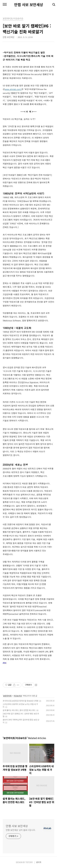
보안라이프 (7, 696)
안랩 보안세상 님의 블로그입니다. (21, 830)
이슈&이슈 (18, 696)
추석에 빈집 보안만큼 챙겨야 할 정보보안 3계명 (21, 701)
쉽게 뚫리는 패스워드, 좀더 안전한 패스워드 (19, 710)
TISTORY (29, 862)
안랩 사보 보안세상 (29, 5)
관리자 (39, 862)
